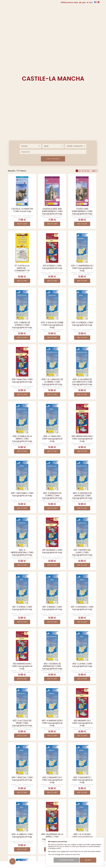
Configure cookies (66, 860)
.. (91, 171)
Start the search (53, 159)
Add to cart (22, 224)
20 (94, 171)
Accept (88, 860)
